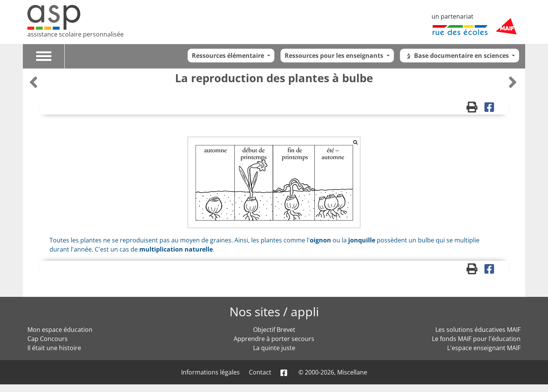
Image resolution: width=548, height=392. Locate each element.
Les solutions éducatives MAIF (478, 330)
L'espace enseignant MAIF (484, 348)
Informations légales (210, 372)
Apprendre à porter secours (274, 339)
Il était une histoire (54, 348)
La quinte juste (274, 348)
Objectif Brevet (274, 330)
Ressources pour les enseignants (335, 56)
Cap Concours (48, 339)
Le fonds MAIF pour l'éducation (476, 339)
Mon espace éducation (60, 330)
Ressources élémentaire (229, 56)
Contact (260, 372)
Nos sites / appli (274, 312)
